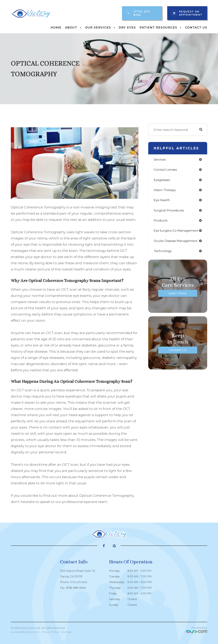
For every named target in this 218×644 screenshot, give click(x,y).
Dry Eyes (127, 27)
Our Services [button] (100, 27)
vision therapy (165, 191)
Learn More (178, 295)
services (160, 160)
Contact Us (196, 27)
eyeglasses (162, 180)
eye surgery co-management (177, 232)
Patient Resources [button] (160, 27)
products (161, 222)
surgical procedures (170, 212)
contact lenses (166, 170)
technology (163, 253)
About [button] (73, 27)
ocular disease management (177, 243)
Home (56, 27)
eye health (162, 201)
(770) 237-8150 (142, 13)
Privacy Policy (50, 632)
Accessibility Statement (25, 632)
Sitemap (66, 632)
